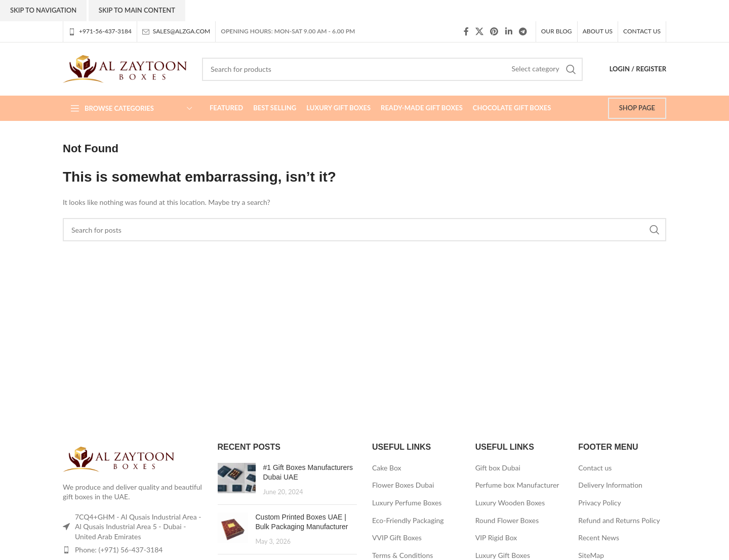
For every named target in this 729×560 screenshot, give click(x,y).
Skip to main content (137, 10)
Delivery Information (610, 485)
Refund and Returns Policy (619, 520)
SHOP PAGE (637, 108)
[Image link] (118, 458)
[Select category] (535, 69)
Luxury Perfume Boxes (407, 503)
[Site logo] (125, 68)
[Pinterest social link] (494, 31)
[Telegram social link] (523, 31)
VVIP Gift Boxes (397, 537)
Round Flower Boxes (507, 520)
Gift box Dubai (498, 468)
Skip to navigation (43, 10)
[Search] (392, 69)
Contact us (595, 468)
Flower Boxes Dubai (403, 485)
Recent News (599, 537)
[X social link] (479, 31)
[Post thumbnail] (237, 480)
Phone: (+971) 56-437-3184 (119, 550)
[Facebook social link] (466, 31)
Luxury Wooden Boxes (510, 503)
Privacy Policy (599, 503)
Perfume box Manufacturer (517, 485)
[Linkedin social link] (509, 31)
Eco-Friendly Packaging (408, 520)
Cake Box (387, 468)
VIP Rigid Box (496, 537)
